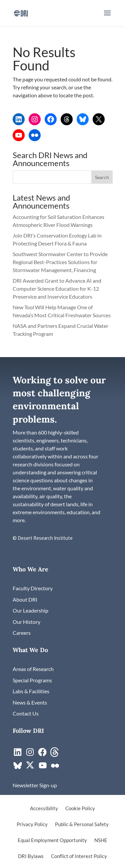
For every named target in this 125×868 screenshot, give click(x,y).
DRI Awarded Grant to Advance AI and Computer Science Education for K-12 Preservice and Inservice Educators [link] (57, 289)
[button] (107, 17)
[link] (21, 12)
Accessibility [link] (44, 809)
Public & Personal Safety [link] (82, 824)
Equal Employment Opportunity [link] (52, 840)
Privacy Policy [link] (32, 824)
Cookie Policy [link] (80, 809)
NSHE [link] (101, 840)
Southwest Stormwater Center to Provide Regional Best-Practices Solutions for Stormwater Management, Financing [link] (60, 262)
